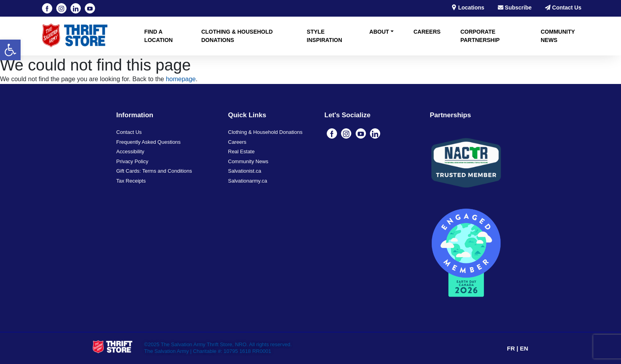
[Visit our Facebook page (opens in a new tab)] (47, 8)
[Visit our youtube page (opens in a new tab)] (90, 8)
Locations (468, 8)
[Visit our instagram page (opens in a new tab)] (61, 8)
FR (512, 348)
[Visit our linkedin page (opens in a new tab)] (76, 8)
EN (524, 348)
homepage (181, 79)
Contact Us (563, 8)
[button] (10, 50)
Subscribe (515, 8)
